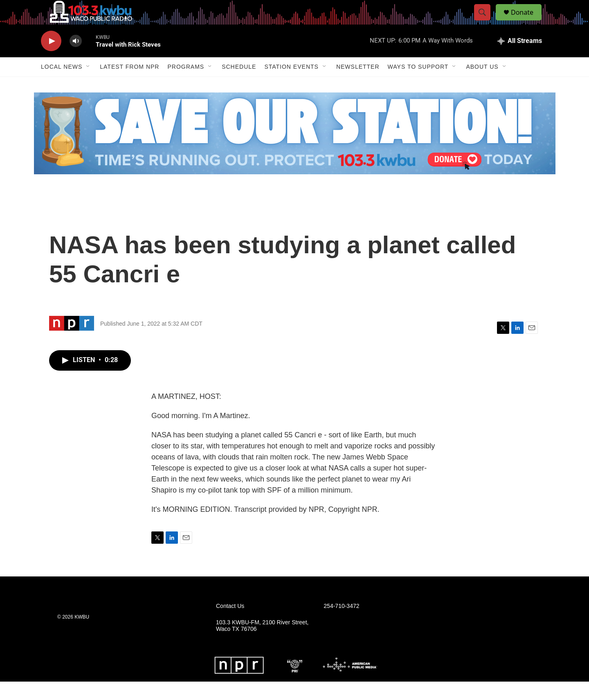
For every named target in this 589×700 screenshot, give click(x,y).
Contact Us (230, 625)
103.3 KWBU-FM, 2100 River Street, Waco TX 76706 (262, 644)
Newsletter (358, 85)
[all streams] (520, 59)
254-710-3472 (341, 625)
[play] (51, 60)
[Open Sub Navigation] (88, 85)
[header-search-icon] (486, 22)
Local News (62, 85)
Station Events (291, 85)
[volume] (76, 60)
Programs (186, 85)
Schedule (239, 85)
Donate (527, 21)
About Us (482, 85)
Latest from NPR (129, 85)
